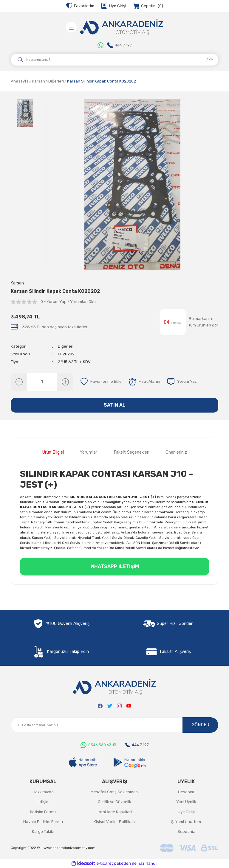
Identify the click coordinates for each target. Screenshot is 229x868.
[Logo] (122, 27)
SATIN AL (115, 405)
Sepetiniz (186, 832)
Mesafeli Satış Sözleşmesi (115, 792)
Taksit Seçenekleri (131, 453)
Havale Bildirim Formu (43, 822)
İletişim (43, 802)
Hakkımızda (43, 792)
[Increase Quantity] (65, 382)
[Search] (114, 60)
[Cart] (148, 6)
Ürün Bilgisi (53, 453)
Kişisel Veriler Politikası (115, 822)
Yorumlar (89, 453)
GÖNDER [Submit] (201, 725)
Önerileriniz (176, 453)
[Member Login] (114, 6)
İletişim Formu (43, 812)
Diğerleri (66, 346)
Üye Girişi (186, 812)
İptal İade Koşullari (115, 812)
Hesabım (186, 792)
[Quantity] (42, 382)
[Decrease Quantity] (19, 382)
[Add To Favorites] (101, 382)
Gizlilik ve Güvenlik (114, 802)
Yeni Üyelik (186, 802)
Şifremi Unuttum (186, 822)
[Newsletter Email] (114, 725)
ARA (210, 59)
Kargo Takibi (43, 832)
